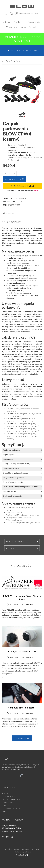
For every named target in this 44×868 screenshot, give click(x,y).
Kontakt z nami (8, 802)
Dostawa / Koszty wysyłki (12, 808)
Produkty (19, 22)
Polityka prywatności (23, 852)
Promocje (6, 794)
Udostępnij (9, 213)
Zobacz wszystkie (22, 738)
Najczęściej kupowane (11, 800)
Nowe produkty (8, 797)
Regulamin (6, 805)
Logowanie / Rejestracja (27, 14)
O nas (4, 811)
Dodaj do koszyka (15, 179)
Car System (32, 51)
